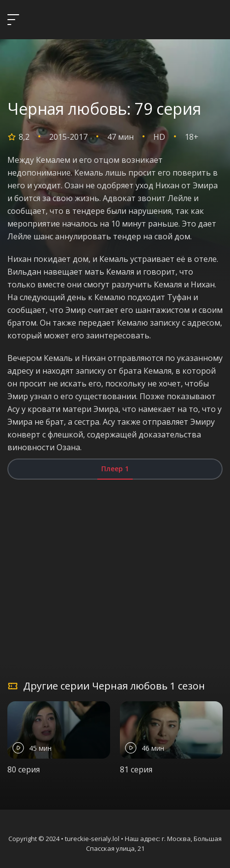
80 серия (24, 769)
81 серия (136, 769)
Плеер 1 (115, 469)
